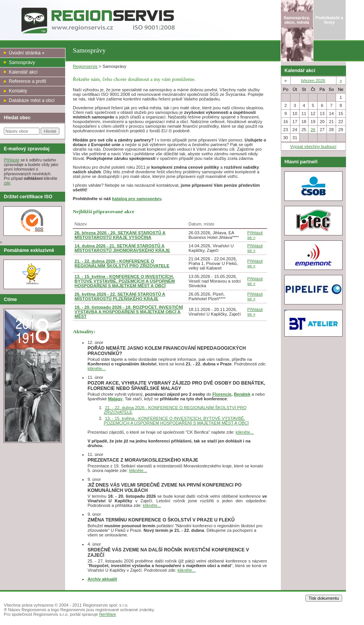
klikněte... (96, 368)
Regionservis (85, 66)
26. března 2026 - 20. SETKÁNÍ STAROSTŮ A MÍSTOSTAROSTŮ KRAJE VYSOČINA (120, 235)
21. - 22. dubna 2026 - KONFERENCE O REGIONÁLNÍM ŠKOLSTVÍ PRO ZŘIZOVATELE (122, 263)
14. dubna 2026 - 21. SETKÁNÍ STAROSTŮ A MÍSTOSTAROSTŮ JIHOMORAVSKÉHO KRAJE (122, 248)
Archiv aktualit (102, 579)
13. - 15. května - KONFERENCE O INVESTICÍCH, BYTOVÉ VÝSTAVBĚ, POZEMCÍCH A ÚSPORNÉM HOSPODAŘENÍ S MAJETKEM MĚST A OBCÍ (125, 281)
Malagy (115, 399)
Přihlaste (12, 160)
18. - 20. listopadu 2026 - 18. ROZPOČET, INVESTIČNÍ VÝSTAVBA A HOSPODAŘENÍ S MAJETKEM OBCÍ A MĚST (129, 312)
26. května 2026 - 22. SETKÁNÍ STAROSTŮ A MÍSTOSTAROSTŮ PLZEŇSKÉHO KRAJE (120, 296)
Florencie (222, 394)
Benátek (242, 394)
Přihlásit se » (255, 235)
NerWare (108, 614)
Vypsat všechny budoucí (313, 146)
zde (7, 183)
